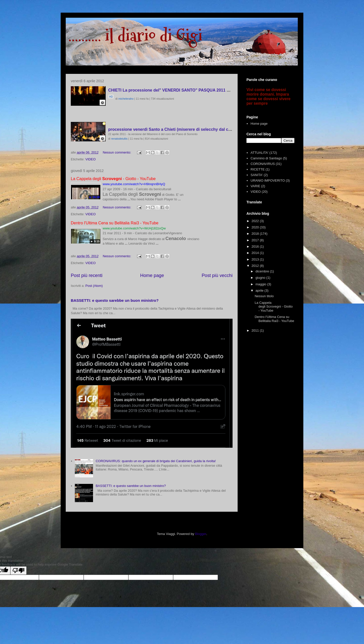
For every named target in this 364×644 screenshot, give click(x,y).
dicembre (263, 271)
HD (111, 97)
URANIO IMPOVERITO (268, 180)
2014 (256, 253)
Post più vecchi (217, 275)
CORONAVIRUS (263, 164)
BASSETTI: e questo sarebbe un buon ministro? (115, 300)
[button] (102, 102)
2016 (256, 246)
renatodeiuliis (119, 139)
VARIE (255, 186)
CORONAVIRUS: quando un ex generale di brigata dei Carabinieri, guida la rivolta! (156, 461)
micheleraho (126, 99)
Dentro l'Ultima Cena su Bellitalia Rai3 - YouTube (274, 319)
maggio (261, 284)
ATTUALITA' (259, 153)
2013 (256, 259)
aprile (260, 291)
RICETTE (258, 169)
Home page (152, 275)
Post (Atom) (94, 286)
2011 (256, 330)
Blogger (201, 534)
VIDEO (90, 159)
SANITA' (257, 175)
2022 (256, 221)
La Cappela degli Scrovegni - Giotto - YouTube (274, 307)
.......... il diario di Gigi (135, 36)
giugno (261, 278)
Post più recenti (87, 275)
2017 (256, 240)
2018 (256, 234)
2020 (256, 227)
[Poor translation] (18, 571)
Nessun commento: (118, 152)
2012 (256, 266)
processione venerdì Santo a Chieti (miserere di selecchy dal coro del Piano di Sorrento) (193, 129)
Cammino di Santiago (266, 158)
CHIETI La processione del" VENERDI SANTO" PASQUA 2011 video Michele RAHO (187, 90)
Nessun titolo (264, 296)
